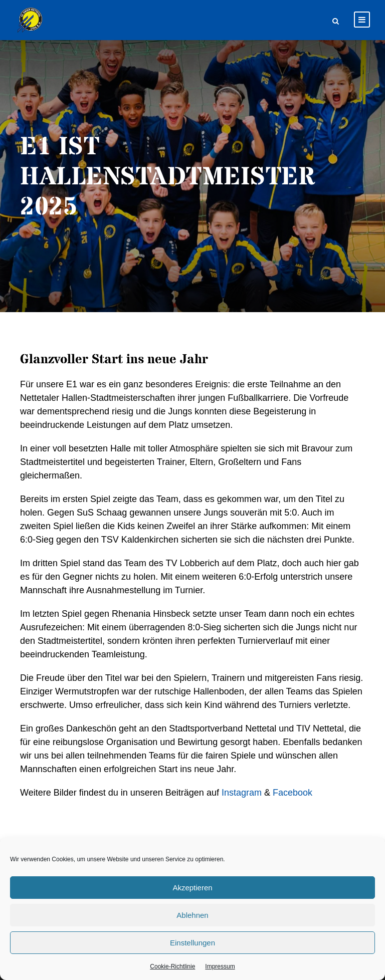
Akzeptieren (192, 888)
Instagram (242, 793)
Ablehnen (192, 915)
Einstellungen (192, 943)
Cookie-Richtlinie (172, 966)
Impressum (220, 966)
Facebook (293, 793)
